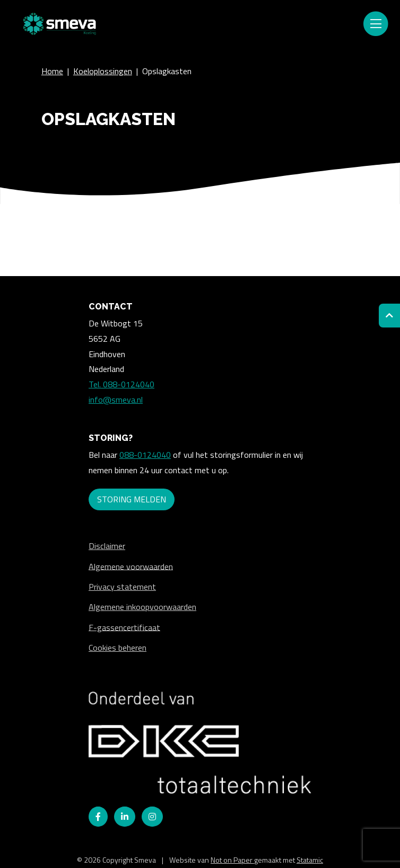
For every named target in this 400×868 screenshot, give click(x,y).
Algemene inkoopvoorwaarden (142, 607)
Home (52, 71)
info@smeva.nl (116, 400)
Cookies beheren (118, 648)
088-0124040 (145, 455)
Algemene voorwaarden (131, 566)
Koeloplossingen (103, 71)
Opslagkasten (167, 71)
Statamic (310, 860)
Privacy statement (122, 587)
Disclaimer (107, 546)
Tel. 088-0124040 (121, 384)
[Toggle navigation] (376, 24)
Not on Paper (232, 860)
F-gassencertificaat (124, 627)
